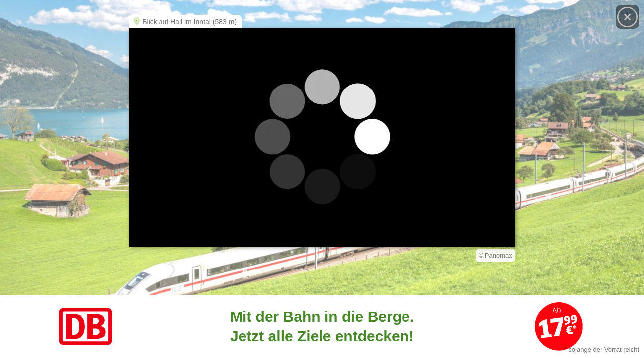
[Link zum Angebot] (322, 326)
